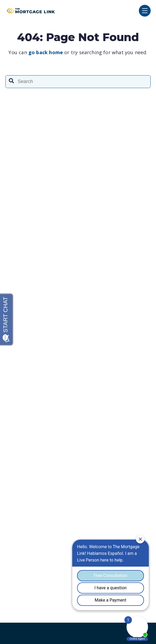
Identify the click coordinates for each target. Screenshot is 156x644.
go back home (46, 52)
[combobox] (78, 82)
